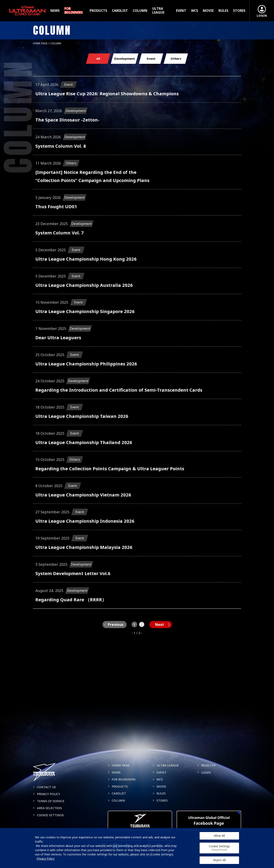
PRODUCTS (98, 11)
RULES (223, 11)
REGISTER (208, 765)
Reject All (219, 860)
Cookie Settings (219, 848)
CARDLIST (120, 11)
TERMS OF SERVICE (51, 801)
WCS (195, 11)
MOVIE (208, 11)
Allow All (219, 836)
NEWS (55, 11)
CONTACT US (46, 787)
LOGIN (206, 772)
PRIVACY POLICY (49, 794)
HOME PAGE (40, 43)
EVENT (181, 11)
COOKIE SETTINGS (50, 815)
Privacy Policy (46, 859)
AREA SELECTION (49, 808)
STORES (239, 11)
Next (159, 624)
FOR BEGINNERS (74, 11)
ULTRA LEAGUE (158, 11)
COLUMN (140, 11)
